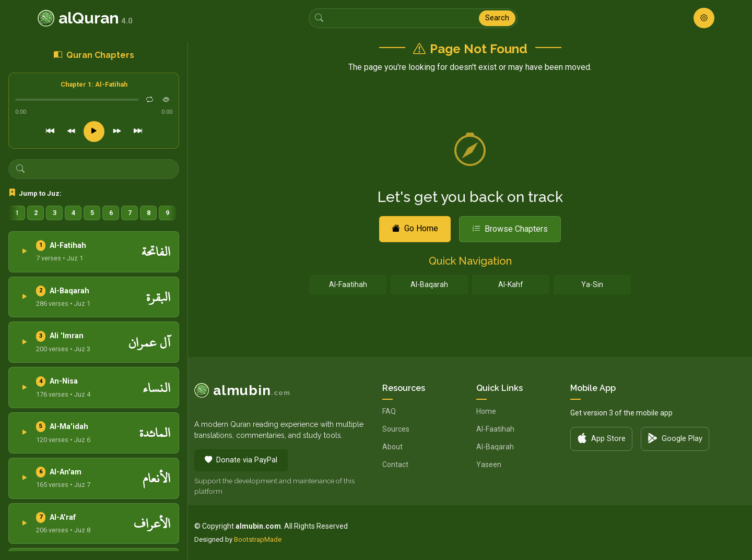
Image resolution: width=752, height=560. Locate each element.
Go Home (415, 228)
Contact (395, 464)
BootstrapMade (258, 539)
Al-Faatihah (348, 284)
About (392, 447)
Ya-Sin (592, 284)
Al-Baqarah (429, 284)
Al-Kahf (511, 284)
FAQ (389, 411)
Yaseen (489, 464)
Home (486, 411)
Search (497, 18)
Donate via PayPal (241, 460)
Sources (396, 429)
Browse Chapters (510, 229)
